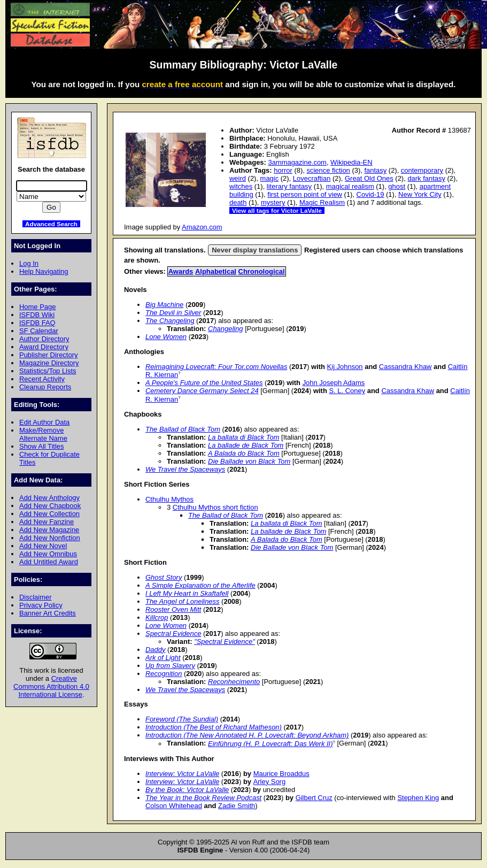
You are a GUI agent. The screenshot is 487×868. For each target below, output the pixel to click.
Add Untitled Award (49, 562)
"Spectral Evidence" (225, 642)
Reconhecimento (234, 682)
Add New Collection (49, 514)
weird (238, 178)
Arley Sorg (269, 782)
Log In (29, 263)
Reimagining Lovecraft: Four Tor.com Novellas (216, 367)
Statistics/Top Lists (48, 371)
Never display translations (255, 250)
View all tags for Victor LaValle (277, 210)
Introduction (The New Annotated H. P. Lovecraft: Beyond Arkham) (247, 735)
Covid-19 (370, 194)
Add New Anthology (49, 498)
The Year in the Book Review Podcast (203, 798)
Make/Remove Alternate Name (43, 434)
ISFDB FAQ (37, 323)
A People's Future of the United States (204, 383)
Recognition (164, 674)
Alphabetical (216, 271)
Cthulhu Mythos (169, 499)
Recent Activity (42, 379)
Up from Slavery (170, 666)
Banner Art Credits (48, 613)
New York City (420, 194)
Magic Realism (322, 202)
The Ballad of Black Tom (183, 429)
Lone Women (166, 337)
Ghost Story (164, 577)
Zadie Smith (237, 806)
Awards (181, 271)
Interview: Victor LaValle (182, 774)
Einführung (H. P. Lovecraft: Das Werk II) (270, 744)
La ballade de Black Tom (246, 445)
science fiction (328, 170)
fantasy (375, 170)
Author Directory (44, 339)
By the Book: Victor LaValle (187, 790)
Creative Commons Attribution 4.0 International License (51, 686)
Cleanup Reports (45, 387)
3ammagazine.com (297, 162)
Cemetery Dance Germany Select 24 (202, 391)
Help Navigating (44, 271)
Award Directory (44, 347)
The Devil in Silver (173, 313)
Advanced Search (51, 224)
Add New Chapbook (50, 506)
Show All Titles (42, 446)
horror (283, 170)
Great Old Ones (369, 178)
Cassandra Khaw (405, 367)
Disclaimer (35, 597)
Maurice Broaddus (281, 774)
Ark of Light (163, 658)
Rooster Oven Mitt (173, 609)
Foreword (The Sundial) (182, 719)
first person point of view (305, 194)
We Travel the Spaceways (185, 469)
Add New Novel (43, 546)
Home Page (37, 307)
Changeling (226, 329)
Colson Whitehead (174, 806)
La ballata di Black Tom (243, 437)
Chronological (262, 271)
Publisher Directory (48, 355)
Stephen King (418, 798)
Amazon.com (202, 227)
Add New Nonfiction (50, 538)
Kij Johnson (345, 367)
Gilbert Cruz (314, 798)
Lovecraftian (312, 178)
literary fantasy (289, 186)
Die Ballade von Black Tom (249, 461)
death (238, 202)
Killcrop (157, 617)
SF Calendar (39, 331)
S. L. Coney (347, 391)
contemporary (422, 170)
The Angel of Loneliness (183, 601)
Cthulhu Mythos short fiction (215, 507)
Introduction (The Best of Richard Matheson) (214, 727)
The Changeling (170, 321)
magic (270, 178)
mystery (273, 202)
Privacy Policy (41, 605)
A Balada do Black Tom (244, 453)
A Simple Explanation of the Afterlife (200, 585)
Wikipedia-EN (351, 162)
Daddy (155, 650)
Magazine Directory (49, 363)
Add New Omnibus (48, 554)
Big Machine (164, 305)
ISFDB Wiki (37, 315)
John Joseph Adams (334, 383)
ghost (397, 186)
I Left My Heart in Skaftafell (187, 593)
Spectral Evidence (173, 633)
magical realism (350, 186)
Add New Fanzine (47, 522)
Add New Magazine (49, 530)
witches (241, 186)
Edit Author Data (44, 422)
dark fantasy (426, 178)
